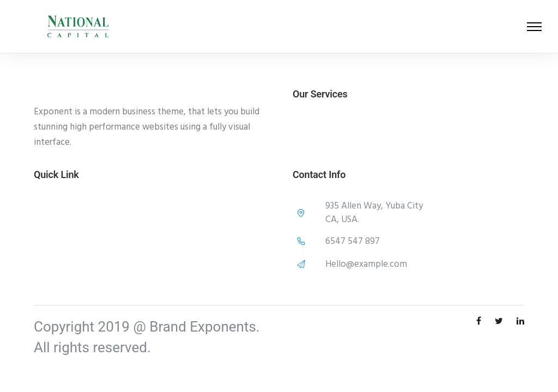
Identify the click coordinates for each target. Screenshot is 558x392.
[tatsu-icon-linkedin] (520, 321)
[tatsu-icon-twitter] (502, 321)
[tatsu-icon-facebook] (481, 321)
